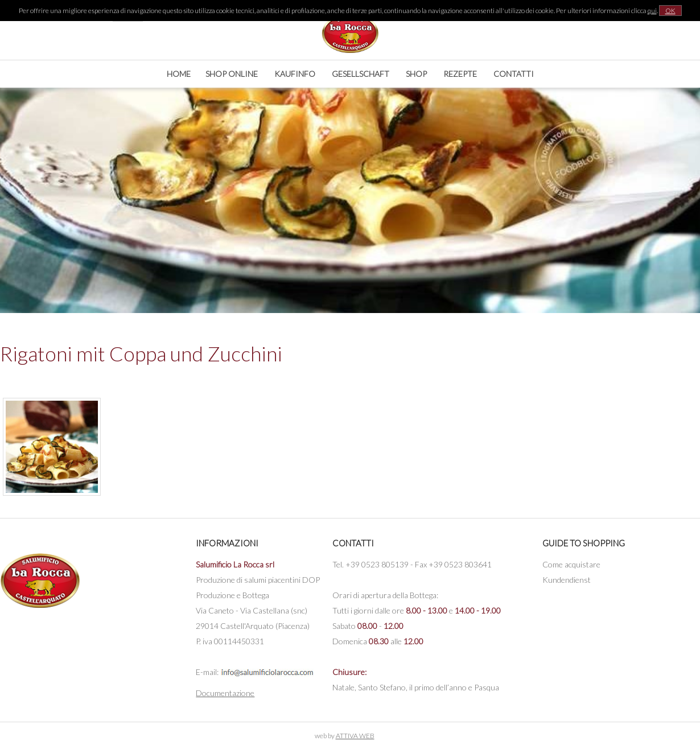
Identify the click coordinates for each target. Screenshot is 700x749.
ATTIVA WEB (355, 736)
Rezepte (460, 74)
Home (179, 74)
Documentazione (225, 693)
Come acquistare (571, 564)
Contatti (514, 74)
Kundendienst (567, 580)
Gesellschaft (361, 74)
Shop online (232, 74)
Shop (416, 74)
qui (652, 11)
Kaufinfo (295, 74)
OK (670, 11)
